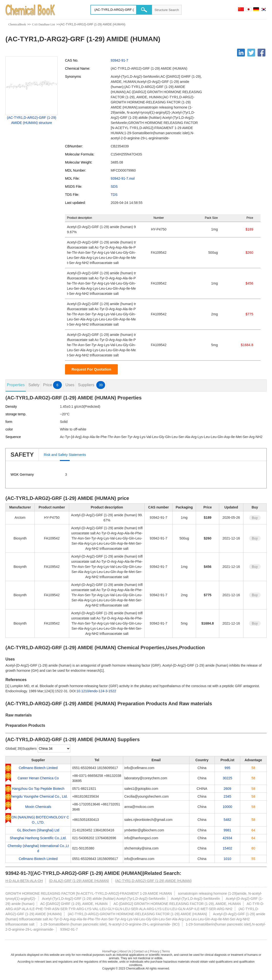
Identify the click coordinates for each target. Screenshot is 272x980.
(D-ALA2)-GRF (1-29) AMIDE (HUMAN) (79, 881)
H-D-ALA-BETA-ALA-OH (24, 881)
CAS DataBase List (44, 24)
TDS (114, 195)
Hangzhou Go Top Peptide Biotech (38, 789)
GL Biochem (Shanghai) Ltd (38, 830)
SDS (114, 187)
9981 (227, 830)
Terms (166, 951)
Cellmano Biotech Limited (38, 768)
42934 (227, 838)
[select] (54, 749)
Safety (34, 385)
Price (52, 385)
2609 (227, 789)
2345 (227, 796)
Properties (16, 385)
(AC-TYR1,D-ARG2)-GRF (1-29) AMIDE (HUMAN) (153, 881)
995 (227, 768)
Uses (70, 385)
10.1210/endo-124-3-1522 (96, 691)
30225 (227, 778)
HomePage (109, 951)
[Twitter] (251, 53)
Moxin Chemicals (38, 807)
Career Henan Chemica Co (38, 778)
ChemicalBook (17, 24)
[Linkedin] (241, 53)
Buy (255, 518)
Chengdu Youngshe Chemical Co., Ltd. (38, 796)
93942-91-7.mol (123, 178)
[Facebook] (261, 53)
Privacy (155, 951)
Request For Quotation (92, 369)
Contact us (140, 951)
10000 (227, 807)
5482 (227, 820)
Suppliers (92, 385)
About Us (125, 951)
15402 (227, 848)
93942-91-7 (120, 60)
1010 (227, 859)
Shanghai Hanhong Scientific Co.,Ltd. (38, 838)
